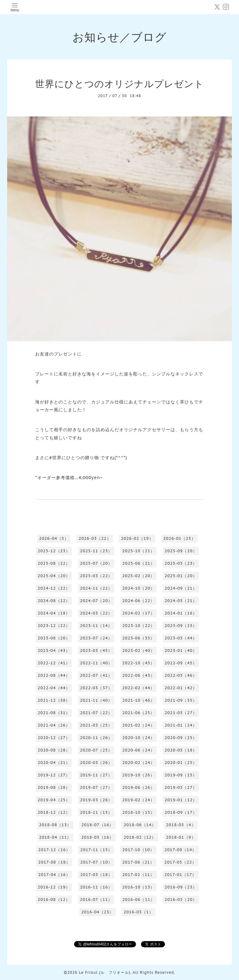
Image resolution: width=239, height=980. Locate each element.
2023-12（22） (54, 626)
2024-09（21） (181, 588)
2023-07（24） (96, 638)
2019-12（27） (54, 775)
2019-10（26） (138, 775)
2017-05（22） (180, 862)
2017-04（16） (54, 875)
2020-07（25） (96, 750)
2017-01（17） (180, 875)
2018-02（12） (140, 837)
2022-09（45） (181, 663)
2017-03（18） (96, 875)
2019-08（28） (54, 787)
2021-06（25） (138, 713)
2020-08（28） (54, 750)
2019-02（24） (138, 800)
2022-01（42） (181, 688)
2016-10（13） (138, 887)
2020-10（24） (138, 738)
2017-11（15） (96, 850)
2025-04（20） (54, 576)
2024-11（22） (96, 588)
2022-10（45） (138, 663)
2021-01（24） (181, 725)
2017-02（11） (138, 875)
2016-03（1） (138, 912)
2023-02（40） (138, 650)
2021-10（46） (138, 700)
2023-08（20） (54, 638)
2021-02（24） (138, 725)
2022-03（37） (96, 688)
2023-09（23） (181, 626)
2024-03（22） (96, 613)
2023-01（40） (181, 650)
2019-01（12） (181, 800)
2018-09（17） (181, 812)
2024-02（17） (138, 613)
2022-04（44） (54, 688)
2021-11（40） (96, 700)
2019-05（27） (181, 787)
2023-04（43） (54, 650)
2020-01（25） (181, 763)
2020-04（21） (54, 763)
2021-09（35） (181, 700)
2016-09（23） (181, 887)
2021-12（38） (54, 700)
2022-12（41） (54, 663)
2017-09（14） (180, 850)
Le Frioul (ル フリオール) (104, 972)
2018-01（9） (181, 837)
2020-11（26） (96, 738)
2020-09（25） (181, 738)
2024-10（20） (138, 588)
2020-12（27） (54, 738)
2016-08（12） (54, 900)
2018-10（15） (138, 812)
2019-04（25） (54, 800)
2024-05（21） (181, 601)
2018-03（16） (97, 837)
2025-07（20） (96, 563)
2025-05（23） (181, 563)
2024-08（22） (54, 601)
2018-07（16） (97, 825)
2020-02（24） (138, 763)
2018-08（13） (55, 825)
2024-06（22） (138, 601)
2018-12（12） (54, 812)
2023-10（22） (138, 626)
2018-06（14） (140, 825)
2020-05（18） (181, 750)
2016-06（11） (138, 900)
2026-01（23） (180, 538)
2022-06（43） (138, 675)
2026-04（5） (54, 538)
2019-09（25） (181, 775)
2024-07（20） (96, 601)
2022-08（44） (54, 675)
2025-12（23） (54, 551)
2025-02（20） (138, 576)
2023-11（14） (96, 626)
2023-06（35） (138, 638)
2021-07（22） (96, 713)
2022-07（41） (96, 675)
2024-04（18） (54, 613)
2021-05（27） (181, 713)
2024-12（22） (54, 588)
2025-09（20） (181, 551)
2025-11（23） (96, 551)
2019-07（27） (96, 787)
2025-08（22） (54, 563)
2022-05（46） (181, 675)
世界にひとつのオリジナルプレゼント (119, 84)
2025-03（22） (96, 576)
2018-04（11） (55, 837)
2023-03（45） (96, 650)
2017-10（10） (138, 850)
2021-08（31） (54, 713)
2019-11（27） (96, 775)
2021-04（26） (54, 725)
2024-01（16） (181, 613)
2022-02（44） (138, 688)
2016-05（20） (181, 900)
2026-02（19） (137, 538)
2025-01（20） (181, 576)
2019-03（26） (96, 800)
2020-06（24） (138, 750)
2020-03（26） (96, 763)
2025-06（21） (138, 563)
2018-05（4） (181, 825)
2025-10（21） (138, 551)
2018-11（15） (96, 812)
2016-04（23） (97, 912)
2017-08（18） (54, 862)
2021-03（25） (96, 725)
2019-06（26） (138, 787)
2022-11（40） (96, 663)
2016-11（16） (96, 887)
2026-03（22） (95, 538)
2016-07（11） (96, 900)
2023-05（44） (181, 638)
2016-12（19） (54, 887)
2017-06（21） (138, 862)
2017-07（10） (96, 862)
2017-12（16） (54, 850)
